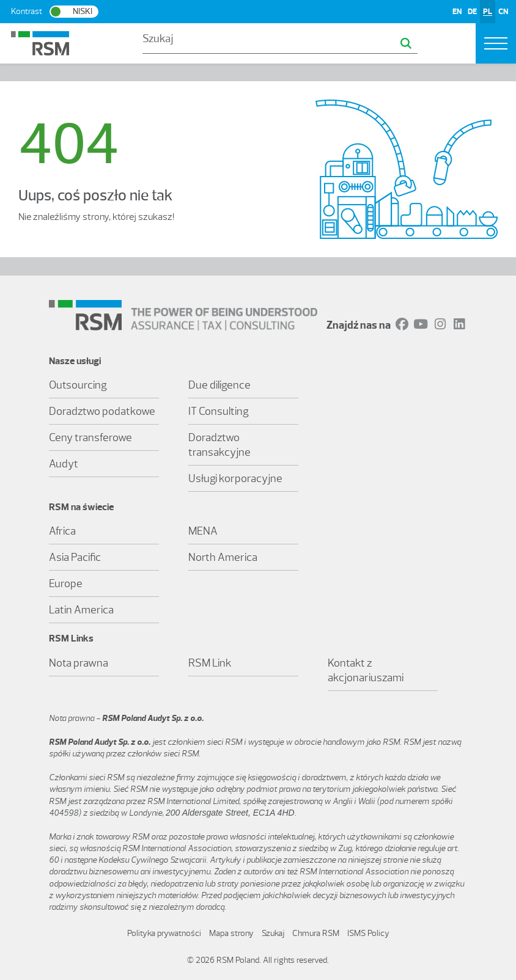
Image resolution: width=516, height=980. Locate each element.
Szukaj (273, 933)
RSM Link (210, 663)
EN (457, 11)
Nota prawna (79, 663)
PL (488, 11)
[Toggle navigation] (496, 43)
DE (472, 11)
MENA (203, 531)
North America (223, 557)
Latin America (81, 610)
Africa (62, 531)
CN (503, 11)
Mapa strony (231, 933)
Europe (66, 583)
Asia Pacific (75, 557)
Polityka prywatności (164, 933)
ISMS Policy (368, 933)
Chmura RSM (316, 933)
